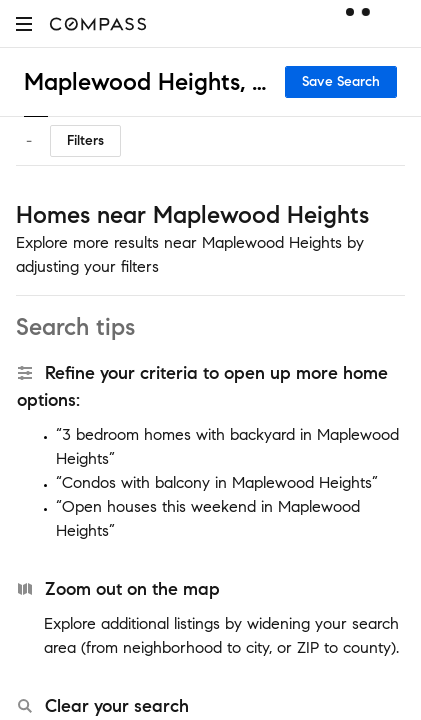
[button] (24, 23)
